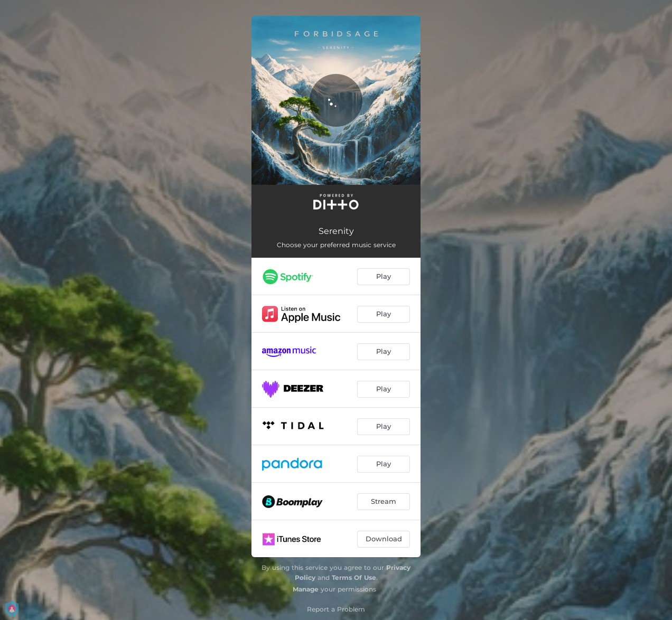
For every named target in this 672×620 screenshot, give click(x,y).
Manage (306, 589)
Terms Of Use (354, 577)
